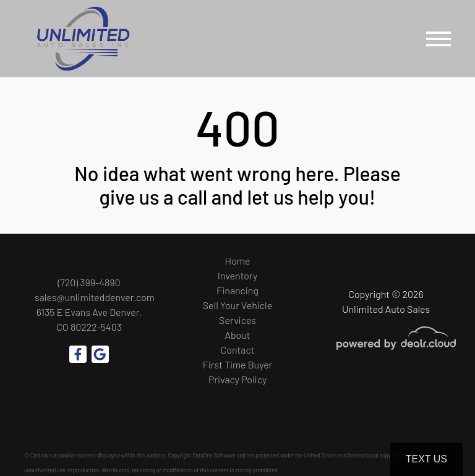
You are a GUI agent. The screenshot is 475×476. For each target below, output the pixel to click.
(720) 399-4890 (89, 282)
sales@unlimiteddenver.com (95, 297)
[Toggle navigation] (439, 39)
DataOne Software (214, 455)
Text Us (426, 459)
